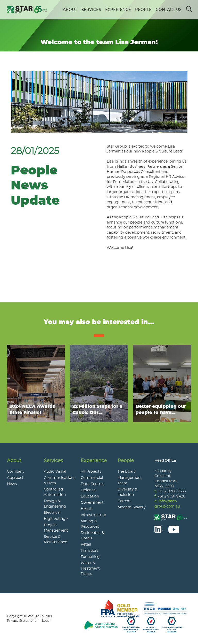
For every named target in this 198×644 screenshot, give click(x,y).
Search (189, 7)
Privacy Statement (21, 621)
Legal (46, 621)
